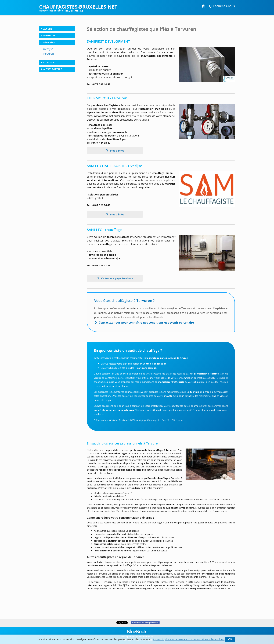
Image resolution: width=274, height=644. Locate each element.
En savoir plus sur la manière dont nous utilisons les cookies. (189, 639)
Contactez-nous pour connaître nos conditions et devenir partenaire (146, 323)
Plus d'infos (117, 151)
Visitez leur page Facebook (117, 278)
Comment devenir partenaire (145, 623)
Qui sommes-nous (222, 6)
